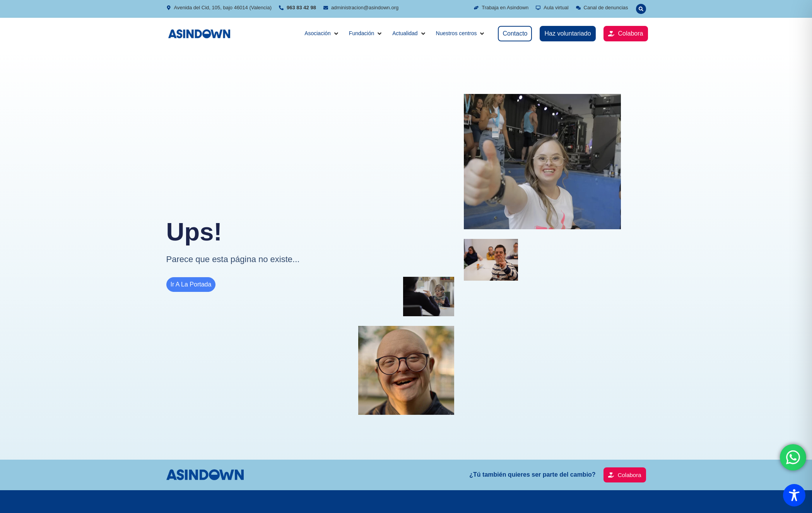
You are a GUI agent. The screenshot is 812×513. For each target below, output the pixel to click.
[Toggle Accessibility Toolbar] (794, 495)
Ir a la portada (191, 284)
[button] (322, 33)
